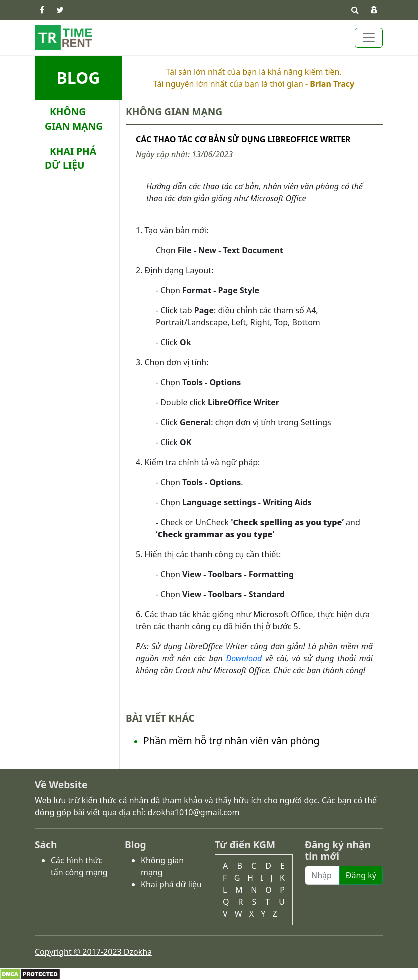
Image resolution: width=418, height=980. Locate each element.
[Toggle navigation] (369, 38)
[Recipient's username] (322, 875)
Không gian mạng (74, 119)
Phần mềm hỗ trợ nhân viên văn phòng (231, 740)
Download (244, 658)
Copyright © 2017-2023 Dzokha (93, 952)
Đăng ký (361, 875)
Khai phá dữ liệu (71, 158)
